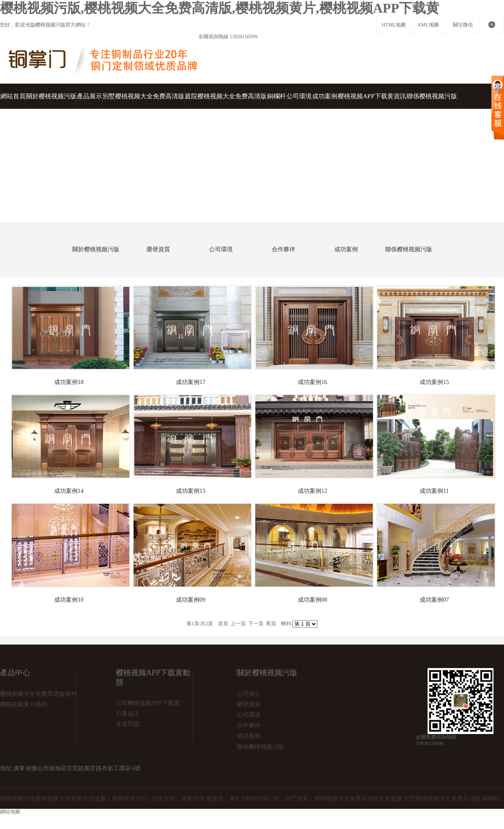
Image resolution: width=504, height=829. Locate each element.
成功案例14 (69, 491)
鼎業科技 (193, 799)
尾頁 (271, 624)
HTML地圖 (394, 25)
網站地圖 (55, 819)
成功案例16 (312, 382)
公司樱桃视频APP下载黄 (148, 703)
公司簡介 (249, 694)
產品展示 (89, 96)
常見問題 (128, 724)
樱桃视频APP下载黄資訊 (372, 96)
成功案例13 (191, 491)
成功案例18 (69, 382)
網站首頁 (13, 96)
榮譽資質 (158, 249)
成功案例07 (434, 600)
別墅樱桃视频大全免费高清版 (143, 96)
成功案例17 (191, 382)
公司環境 (299, 96)
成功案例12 (312, 491)
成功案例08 (312, 600)
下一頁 (256, 624)
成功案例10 (69, 600)
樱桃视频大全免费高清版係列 (38, 694)
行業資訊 (128, 714)
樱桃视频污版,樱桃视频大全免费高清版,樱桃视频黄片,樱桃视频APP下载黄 (220, 8)
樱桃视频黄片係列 (24, 704)
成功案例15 (434, 382)
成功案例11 (434, 491)
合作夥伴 (283, 249)
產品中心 (15, 673)
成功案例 (325, 96)
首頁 (53, 212)
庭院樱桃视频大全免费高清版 (226, 96)
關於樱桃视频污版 (51, 96)
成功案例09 (191, 600)
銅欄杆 (277, 96)
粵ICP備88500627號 (255, 799)
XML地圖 (428, 25)
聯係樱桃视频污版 (432, 96)
